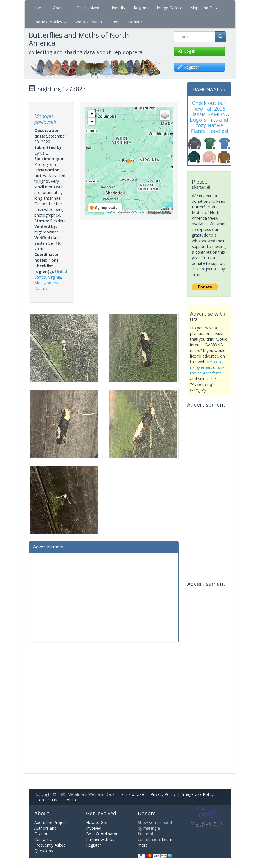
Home (39, 8)
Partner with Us (100, 839)
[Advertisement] (104, 597)
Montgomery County (46, 286)
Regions (141, 8)
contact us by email (209, 364)
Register (94, 845)
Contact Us (47, 800)
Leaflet (110, 212)
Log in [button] (187, 51)
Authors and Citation (45, 831)
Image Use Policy (198, 794)
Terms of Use (131, 794)
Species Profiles (50, 22)
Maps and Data (206, 8)
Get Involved (90, 8)
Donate (135, 22)
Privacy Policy (163, 794)
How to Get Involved (97, 825)
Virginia (55, 277)
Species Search (88, 22)
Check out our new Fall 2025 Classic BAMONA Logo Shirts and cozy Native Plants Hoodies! (209, 117)
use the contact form (207, 370)
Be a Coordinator (102, 834)
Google (139, 212)
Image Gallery (169, 8)
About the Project (51, 822)
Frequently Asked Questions (50, 848)
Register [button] (188, 67)
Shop (115, 22)
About (61, 8)
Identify (118, 8)
